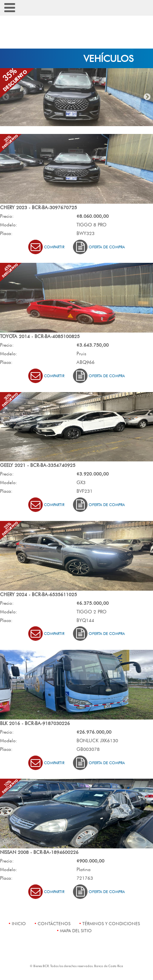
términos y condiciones (111, 923)
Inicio (19, 923)
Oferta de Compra (99, 247)
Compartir (46, 247)
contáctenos (54, 923)
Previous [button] (6, 97)
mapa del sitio (76, 930)
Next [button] (147, 97)
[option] (76, 97)
